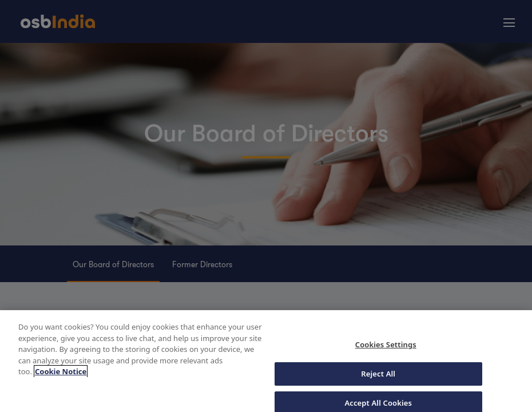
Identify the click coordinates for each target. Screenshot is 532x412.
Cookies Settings (386, 347)
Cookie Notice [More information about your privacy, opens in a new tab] (61, 374)
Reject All (378, 376)
